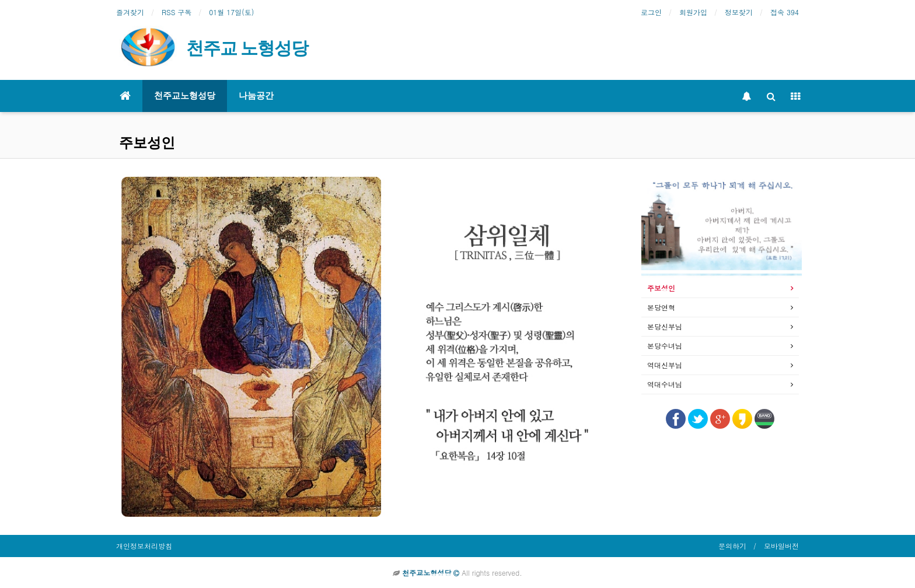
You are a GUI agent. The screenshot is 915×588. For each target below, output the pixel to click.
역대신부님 (665, 365)
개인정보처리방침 (144, 546)
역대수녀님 (665, 384)
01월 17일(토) (231, 12)
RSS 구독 (177, 12)
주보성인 (661, 288)
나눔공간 (256, 96)
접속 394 (785, 12)
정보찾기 (739, 12)
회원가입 (693, 12)
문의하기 (732, 546)
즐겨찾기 (130, 12)
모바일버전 (781, 546)
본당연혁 (661, 307)
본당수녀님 (665, 346)
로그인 (651, 12)
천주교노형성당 (185, 96)
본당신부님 (665, 326)
